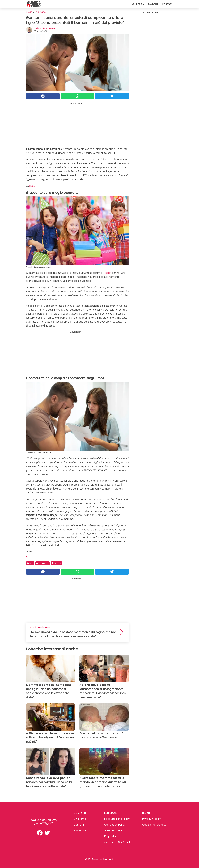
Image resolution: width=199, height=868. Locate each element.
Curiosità (138, 4)
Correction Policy (115, 825)
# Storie (57, 563)
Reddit (32, 186)
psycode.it (80, 830)
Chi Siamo (80, 819)
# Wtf (30, 563)
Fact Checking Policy (117, 819)
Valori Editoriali (113, 830)
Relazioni (168, 4)
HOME (29, 12)
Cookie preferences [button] (154, 825)
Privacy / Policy (152, 819)
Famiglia (153, 4)
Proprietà (110, 836)
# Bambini (43, 563)
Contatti (79, 825)
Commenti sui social (117, 842)
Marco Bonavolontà (45, 28)
